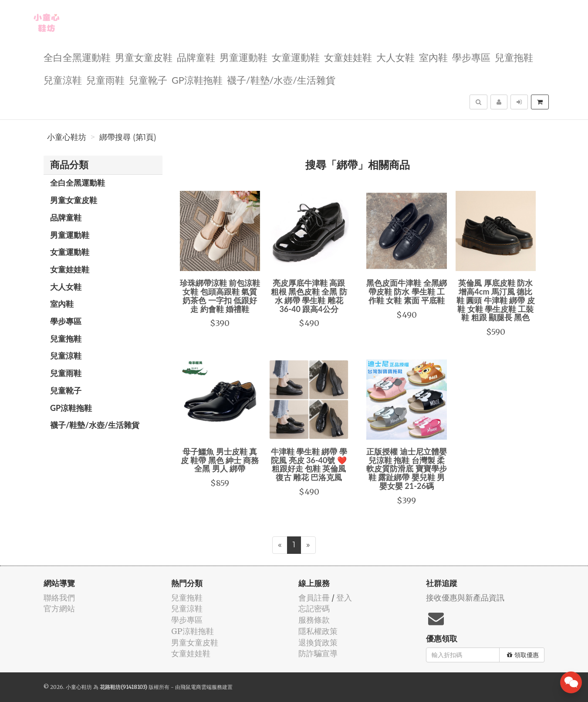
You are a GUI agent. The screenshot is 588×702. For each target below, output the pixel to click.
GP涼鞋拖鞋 (197, 80)
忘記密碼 (314, 609)
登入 (344, 598)
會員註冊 (314, 598)
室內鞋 (433, 57)
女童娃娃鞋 (348, 57)
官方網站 (59, 609)
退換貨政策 (318, 643)
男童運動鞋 (243, 57)
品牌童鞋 (196, 57)
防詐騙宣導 (318, 653)
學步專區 (471, 57)
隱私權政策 (318, 631)
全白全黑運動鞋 (77, 57)
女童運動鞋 (296, 57)
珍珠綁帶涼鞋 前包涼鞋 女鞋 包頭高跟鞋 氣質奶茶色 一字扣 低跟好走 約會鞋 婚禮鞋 (220, 296)
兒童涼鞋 (63, 80)
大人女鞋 (395, 57)
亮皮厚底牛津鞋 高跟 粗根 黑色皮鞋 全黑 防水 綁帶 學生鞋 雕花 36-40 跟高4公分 (309, 296)
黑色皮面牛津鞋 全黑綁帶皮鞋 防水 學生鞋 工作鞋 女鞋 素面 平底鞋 (406, 292)
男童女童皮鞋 (144, 57)
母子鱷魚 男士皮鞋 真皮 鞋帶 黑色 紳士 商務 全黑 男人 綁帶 (220, 460)
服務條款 (314, 620)
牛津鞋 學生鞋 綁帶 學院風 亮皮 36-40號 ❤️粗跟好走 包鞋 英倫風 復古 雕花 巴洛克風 (309, 464)
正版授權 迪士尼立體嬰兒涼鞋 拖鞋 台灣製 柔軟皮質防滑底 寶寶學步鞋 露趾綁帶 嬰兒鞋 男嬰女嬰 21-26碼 (406, 469)
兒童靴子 (148, 80)
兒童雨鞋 (105, 80)
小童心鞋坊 (67, 137)
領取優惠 (523, 655)
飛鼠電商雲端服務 (201, 687)
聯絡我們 (59, 598)
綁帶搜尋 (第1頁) (128, 137)
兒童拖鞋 (514, 57)
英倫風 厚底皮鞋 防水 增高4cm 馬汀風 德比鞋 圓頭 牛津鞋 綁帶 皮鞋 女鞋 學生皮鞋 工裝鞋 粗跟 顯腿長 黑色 (496, 300)
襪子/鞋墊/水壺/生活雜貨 (281, 80)
